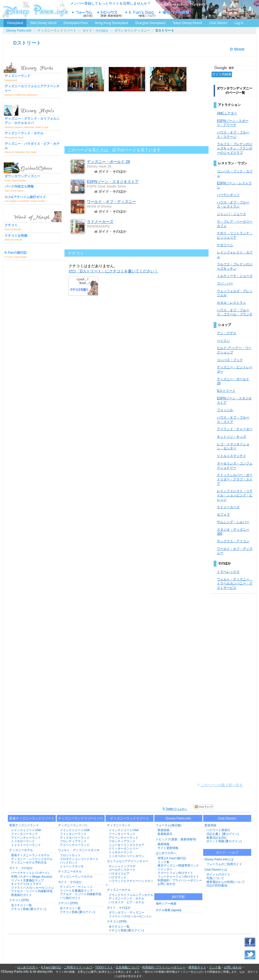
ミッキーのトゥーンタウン (127, 856)
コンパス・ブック (230, 360)
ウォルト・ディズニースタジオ (79, 850)
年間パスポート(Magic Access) (32, 877)
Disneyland (15, 23)
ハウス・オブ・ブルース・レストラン (233, 205)
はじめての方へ (166, 853)
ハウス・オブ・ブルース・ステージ (233, 135)
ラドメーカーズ (100, 222)
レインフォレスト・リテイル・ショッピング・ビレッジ (235, 495)
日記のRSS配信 (217, 885)
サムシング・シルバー (233, 522)
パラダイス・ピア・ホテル (127, 902)
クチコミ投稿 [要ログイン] (29, 909)
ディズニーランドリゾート (57, 31)
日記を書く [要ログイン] (222, 834)
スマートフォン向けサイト (175, 873)
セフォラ (223, 514)
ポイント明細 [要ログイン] (224, 841)
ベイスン (223, 341)
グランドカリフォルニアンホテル (131, 895)
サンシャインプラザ (122, 866)
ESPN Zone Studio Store (106, 186)
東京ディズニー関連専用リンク (178, 865)
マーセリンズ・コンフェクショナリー (235, 466)
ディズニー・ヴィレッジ (76, 887)
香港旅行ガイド (21, 895)
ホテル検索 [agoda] (168, 910)
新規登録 (210, 825)
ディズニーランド (119, 825)
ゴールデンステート (122, 870)
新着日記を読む (217, 838)
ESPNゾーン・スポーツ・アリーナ (233, 123)
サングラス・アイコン (233, 541)
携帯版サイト (197, 967)
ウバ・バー (225, 283)
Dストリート (27, 43)
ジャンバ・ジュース (231, 214)
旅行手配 (178, 897)
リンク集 (163, 862)
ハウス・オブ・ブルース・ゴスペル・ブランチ (235, 312)
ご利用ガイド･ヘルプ (78, 967)
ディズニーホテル (21, 850)
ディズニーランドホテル (76, 877)
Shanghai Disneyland (150, 23)
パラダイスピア (119, 874)
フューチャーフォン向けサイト (178, 877)
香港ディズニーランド (24, 825)
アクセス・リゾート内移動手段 (32, 891)
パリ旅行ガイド (70, 898)
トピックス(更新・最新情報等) (176, 839)
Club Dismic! (218, 23)
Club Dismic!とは (216, 869)
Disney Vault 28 (99, 166)
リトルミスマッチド (231, 456)
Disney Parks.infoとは (219, 859)
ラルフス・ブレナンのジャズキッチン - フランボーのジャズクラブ (235, 148)
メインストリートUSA (26, 830)
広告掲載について (128, 967)
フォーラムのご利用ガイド (224, 864)
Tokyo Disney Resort (188, 23)
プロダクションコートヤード (79, 859)
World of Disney (99, 206)
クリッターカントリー (124, 848)
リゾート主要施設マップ (27, 880)
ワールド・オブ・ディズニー (111, 202)
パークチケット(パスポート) (30, 873)
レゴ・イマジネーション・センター (233, 446)
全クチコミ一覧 (21, 905)
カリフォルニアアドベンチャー (128, 861)
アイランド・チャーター (235, 429)
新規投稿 (163, 830)
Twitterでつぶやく (175, 809)
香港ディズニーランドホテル (30, 855)
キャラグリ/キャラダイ (26, 884)
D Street (237, 49)
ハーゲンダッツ (228, 195)
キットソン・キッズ (231, 437)
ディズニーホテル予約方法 (29, 862)
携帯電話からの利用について (226, 882)
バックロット (69, 862)
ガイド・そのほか (96, 31)
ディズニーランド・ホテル (127, 898)
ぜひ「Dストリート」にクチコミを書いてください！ (113, 271)
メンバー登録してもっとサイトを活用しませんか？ (110, 3)
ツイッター (165, 869)
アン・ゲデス (227, 333)
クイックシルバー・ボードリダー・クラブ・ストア (235, 479)
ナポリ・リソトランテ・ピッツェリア (235, 235)
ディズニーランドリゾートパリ (81, 818)
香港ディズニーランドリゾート (32, 818)
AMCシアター (227, 113)
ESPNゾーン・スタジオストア (113, 182)
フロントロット (70, 855)
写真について (215, 878)
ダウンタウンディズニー (132, 31)
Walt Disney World (43, 22)
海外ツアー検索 (166, 904)
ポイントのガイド (218, 874)
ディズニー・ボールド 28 (108, 162)
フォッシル (225, 410)
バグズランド (118, 877)
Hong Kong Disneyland (111, 23)
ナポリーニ (225, 245)
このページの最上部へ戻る (221, 785)
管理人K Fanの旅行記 (172, 858)
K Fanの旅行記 (51, 967)
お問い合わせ (166, 884)
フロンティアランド (73, 841)
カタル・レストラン (231, 303)
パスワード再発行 (218, 830)
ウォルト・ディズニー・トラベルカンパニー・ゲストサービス (235, 583)
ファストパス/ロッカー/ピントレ (33, 888)
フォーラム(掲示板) (168, 825)
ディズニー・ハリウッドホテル (32, 859)
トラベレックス (228, 572)
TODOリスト (104, 967)
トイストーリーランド (26, 845)
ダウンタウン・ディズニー (127, 912)
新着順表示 (165, 834)
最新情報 (163, 844)
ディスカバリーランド (75, 838)
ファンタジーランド (24, 834)
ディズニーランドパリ (73, 825)
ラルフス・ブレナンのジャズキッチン (235, 266)
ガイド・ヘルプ (227, 852)
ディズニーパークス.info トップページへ (35, 9)
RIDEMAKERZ (98, 226)
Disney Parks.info (19, 31)
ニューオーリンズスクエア (127, 845)
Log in (239, 23)
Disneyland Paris (76, 23)
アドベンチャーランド (26, 838)
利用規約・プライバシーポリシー (180, 880)
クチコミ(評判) (19, 900)
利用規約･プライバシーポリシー (164, 967)
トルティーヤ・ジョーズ (235, 276)
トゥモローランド (23, 841)
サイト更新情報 (168, 848)
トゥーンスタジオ (72, 866)
